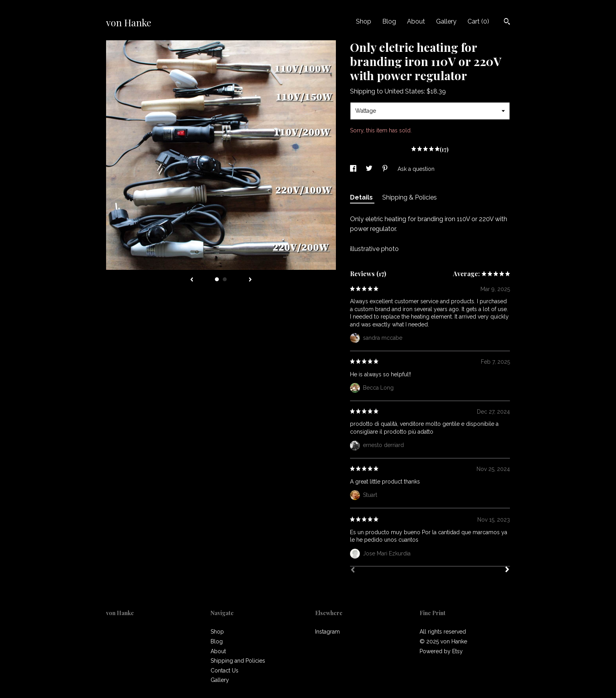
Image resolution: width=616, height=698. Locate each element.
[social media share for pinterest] (386, 169)
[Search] (507, 22)
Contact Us (225, 671)
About (416, 21)
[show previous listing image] (192, 280)
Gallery (446, 21)
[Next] (507, 570)
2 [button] (225, 279)
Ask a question (416, 169)
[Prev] (353, 571)
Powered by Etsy (441, 651)
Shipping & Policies (410, 197)
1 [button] (217, 279)
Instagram (327, 632)
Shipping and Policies (238, 661)
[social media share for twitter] (370, 169)
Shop (364, 21)
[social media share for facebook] (354, 169)
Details (362, 197)
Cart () (478, 21)
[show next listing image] (250, 280)
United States (404, 91)
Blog (389, 21)
